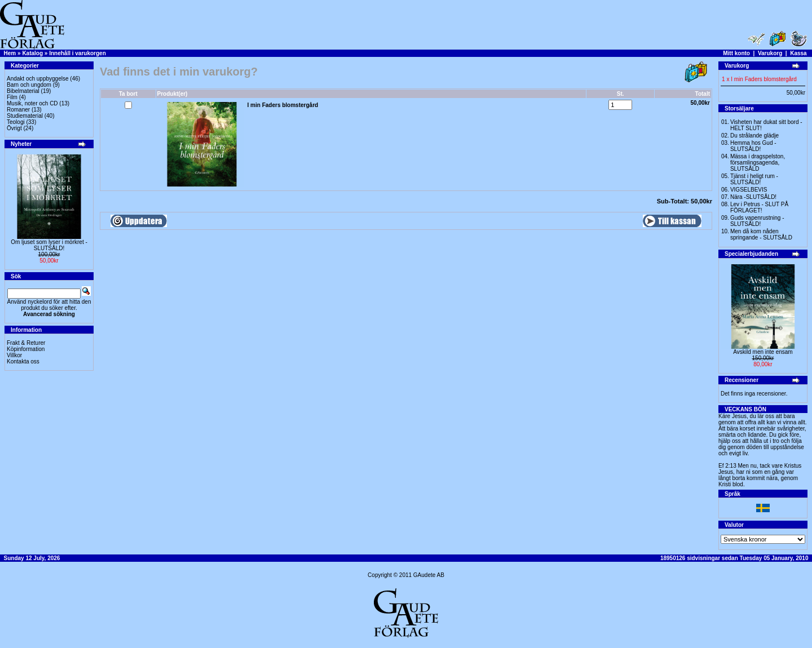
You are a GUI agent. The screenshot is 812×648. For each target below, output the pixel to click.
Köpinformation (26, 349)
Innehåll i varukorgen (78, 53)
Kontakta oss (23, 361)
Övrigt (14, 128)
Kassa (798, 53)
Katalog (32, 53)
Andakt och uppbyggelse (38, 79)
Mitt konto (736, 53)
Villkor (14, 355)
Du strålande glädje (754, 136)
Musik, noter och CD (32, 103)
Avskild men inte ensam (763, 352)
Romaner (18, 110)
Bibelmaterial (23, 91)
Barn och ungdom (29, 85)
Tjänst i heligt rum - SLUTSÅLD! (754, 179)
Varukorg (770, 53)
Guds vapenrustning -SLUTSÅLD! (757, 221)
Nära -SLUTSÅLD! (753, 197)
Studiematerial (25, 116)
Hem (10, 53)
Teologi (16, 122)
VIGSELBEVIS (749, 190)
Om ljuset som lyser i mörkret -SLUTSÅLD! (49, 245)
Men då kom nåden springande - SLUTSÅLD (761, 234)
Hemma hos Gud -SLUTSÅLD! (753, 146)
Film (12, 97)
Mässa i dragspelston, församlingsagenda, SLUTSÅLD (758, 163)
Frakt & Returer (26, 343)
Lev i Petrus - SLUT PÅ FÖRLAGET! (759, 207)
